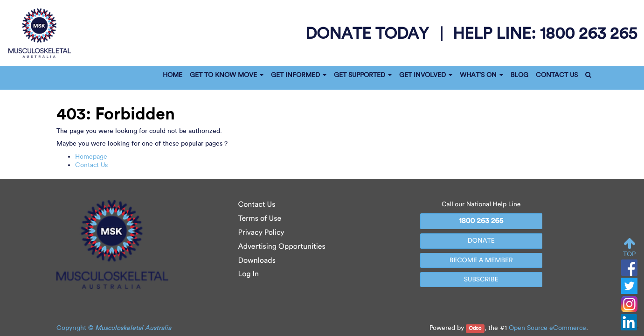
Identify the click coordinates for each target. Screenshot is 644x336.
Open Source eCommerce (547, 328)
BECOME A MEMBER (481, 260)
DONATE (481, 241)
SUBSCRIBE (481, 279)
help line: (545, 33)
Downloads (257, 261)
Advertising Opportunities (282, 247)
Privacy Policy (261, 233)
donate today (369, 33)
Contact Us (91, 165)
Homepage (91, 157)
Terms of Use (260, 219)
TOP (629, 248)
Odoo (475, 328)
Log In (249, 274)
